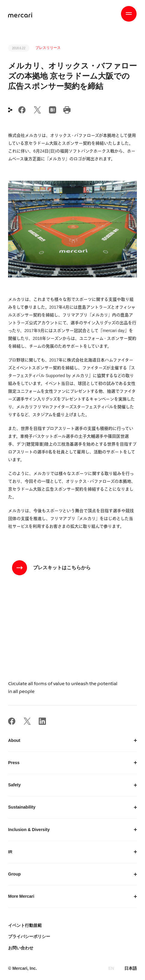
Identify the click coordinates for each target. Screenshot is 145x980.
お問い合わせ (21, 948)
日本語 (131, 968)
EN (111, 968)
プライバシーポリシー (29, 936)
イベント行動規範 (25, 925)
